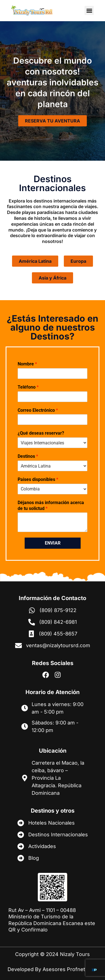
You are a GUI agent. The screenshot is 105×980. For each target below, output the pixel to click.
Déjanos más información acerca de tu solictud (51, 505)
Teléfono (28, 387)
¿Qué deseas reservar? (41, 433)
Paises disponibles (38, 479)
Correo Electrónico (38, 410)
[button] (89, 10)
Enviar (53, 543)
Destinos (28, 456)
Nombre (27, 364)
